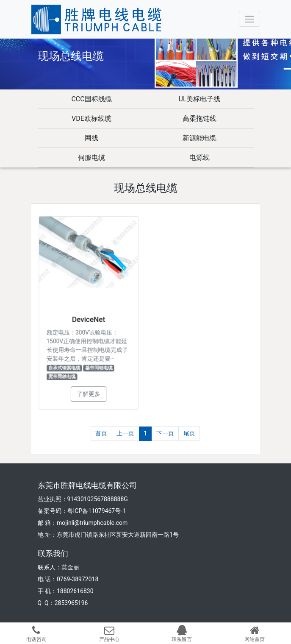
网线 (91, 138)
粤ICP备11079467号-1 (97, 511)
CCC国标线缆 (91, 99)
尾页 (189, 433)
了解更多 (88, 392)
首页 (101, 433)
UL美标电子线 (200, 99)
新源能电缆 (200, 138)
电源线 (200, 158)
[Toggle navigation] (249, 19)
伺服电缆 (91, 158)
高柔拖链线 (200, 118)
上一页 (125, 433)
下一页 (165, 433)
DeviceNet (88, 319)
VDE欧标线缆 (91, 118)
